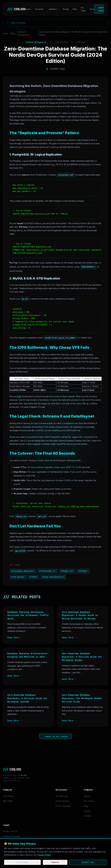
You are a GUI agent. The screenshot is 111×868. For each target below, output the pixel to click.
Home (28, 9)
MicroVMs (8, 801)
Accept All (88, 862)
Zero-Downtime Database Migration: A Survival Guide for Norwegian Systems (27, 698)
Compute (39, 9)
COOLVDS (16, 9)
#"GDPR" (34, 577)
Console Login (101, 9)
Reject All (55, 862)
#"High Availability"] (53, 577)
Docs (92, 9)
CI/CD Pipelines (63, 806)
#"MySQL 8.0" (67, 571)
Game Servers (63, 801)
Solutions (53, 9)
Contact (88, 816)
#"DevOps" (83, 571)
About (87, 796)
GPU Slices (9, 796)
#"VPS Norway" (18, 577)
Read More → (14, 638)
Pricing (66, 9)
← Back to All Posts (56, 736)
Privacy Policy (44, 855)
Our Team (83, 9)
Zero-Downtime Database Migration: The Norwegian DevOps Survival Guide (82, 698)
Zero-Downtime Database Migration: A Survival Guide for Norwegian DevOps (82, 657)
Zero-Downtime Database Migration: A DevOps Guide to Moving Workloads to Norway (80, 615)
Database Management (23, 33)
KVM (19, 396)
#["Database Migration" (23, 571)
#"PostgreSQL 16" (48, 571)
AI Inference (62, 796)
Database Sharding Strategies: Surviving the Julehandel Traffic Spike (28, 615)
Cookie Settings (22, 862)
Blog (75, 9)
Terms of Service (12, 836)
